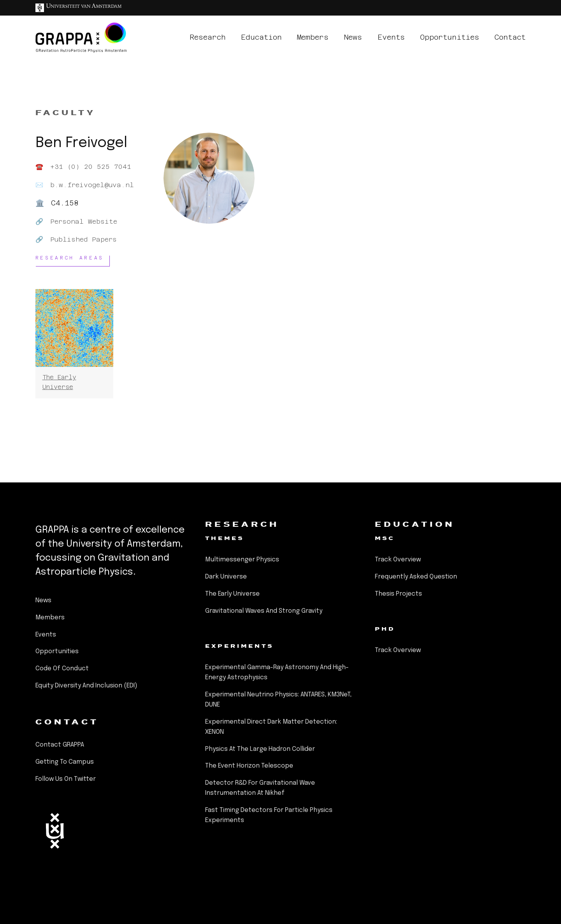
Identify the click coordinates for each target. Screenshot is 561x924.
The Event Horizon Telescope (249, 766)
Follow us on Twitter (66, 779)
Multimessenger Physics (242, 560)
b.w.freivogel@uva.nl (92, 185)
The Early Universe (232, 594)
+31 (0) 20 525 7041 (91, 167)
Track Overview (398, 560)
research (208, 37)
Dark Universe (226, 577)
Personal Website (84, 222)
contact (510, 37)
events (391, 37)
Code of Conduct (62, 669)
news (353, 37)
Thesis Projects (398, 594)
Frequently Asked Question (416, 577)
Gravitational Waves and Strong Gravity (264, 611)
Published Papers (84, 239)
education (261, 37)
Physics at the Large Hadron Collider (260, 749)
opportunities (450, 37)
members (313, 37)
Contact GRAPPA (60, 745)
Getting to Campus (65, 762)
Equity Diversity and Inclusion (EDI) (86, 686)
